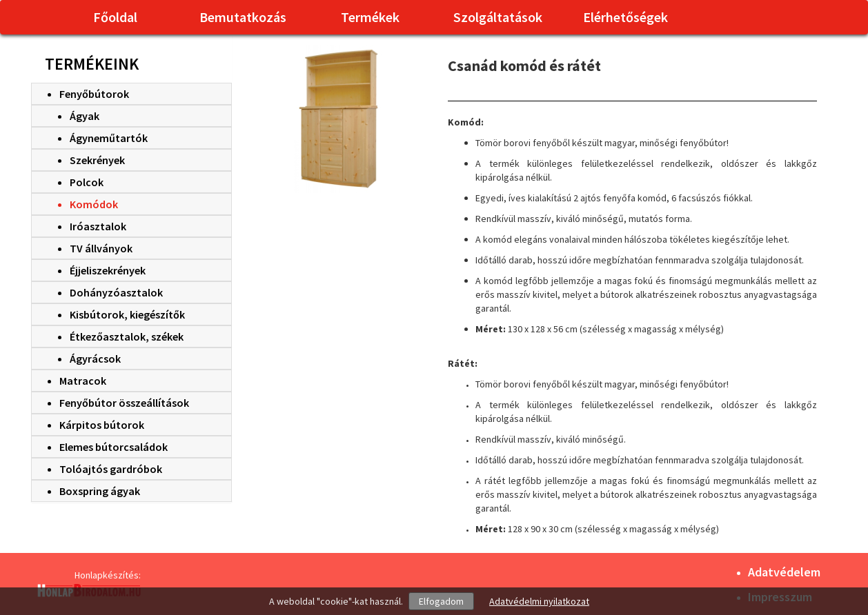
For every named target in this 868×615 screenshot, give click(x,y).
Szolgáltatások (498, 17)
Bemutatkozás (243, 17)
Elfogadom (441, 601)
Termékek (370, 17)
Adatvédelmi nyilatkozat (539, 601)
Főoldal (115, 17)
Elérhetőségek (625, 17)
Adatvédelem (784, 572)
